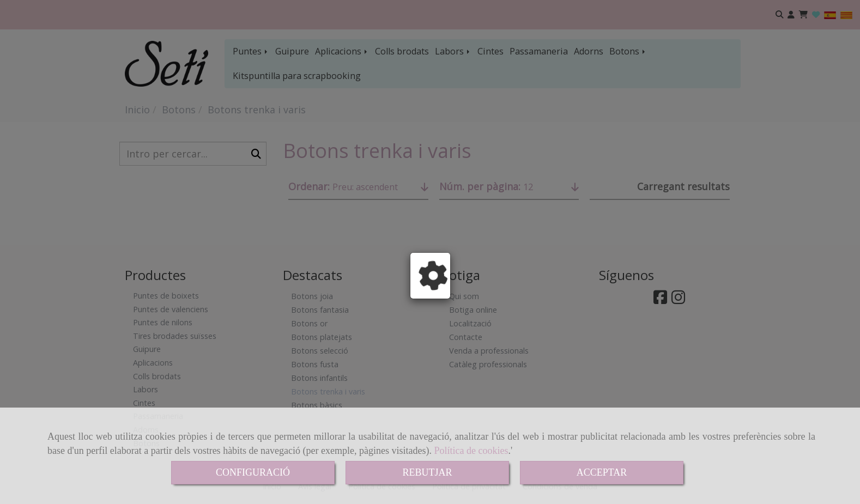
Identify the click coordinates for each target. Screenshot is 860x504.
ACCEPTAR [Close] (602, 472)
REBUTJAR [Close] (427, 472)
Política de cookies (471, 451)
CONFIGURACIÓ (253, 472)
